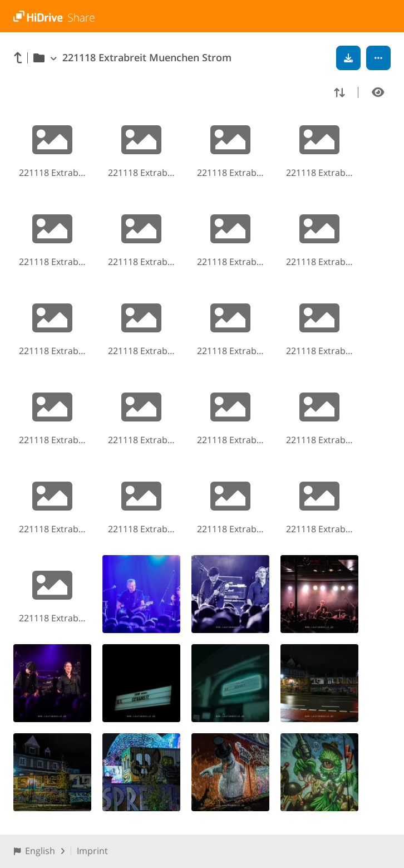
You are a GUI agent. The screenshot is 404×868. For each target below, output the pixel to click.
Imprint (92, 851)
